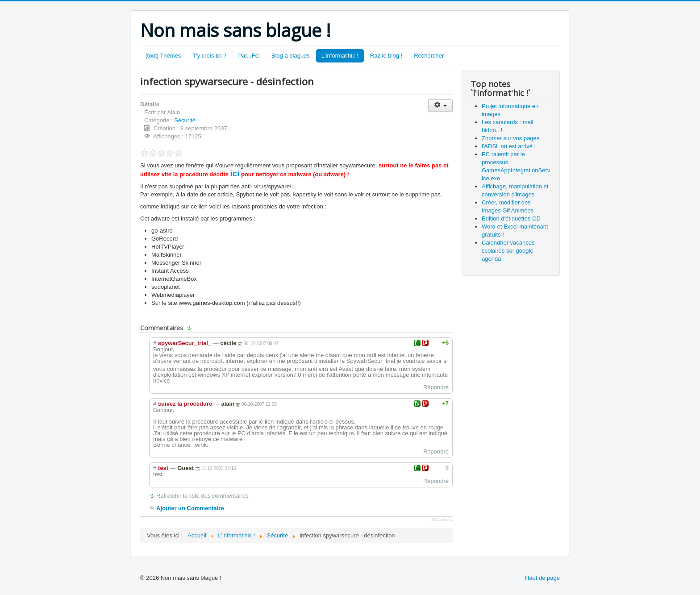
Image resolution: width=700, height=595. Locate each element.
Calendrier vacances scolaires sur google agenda (508, 251)
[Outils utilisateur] (440, 106)
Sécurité (185, 120)
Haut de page (542, 578)
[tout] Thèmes (163, 56)
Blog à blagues (291, 56)
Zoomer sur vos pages (510, 138)
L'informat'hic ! (340, 56)
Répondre (436, 387)
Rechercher (429, 56)
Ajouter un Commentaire (190, 508)
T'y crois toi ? (209, 56)
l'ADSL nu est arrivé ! (509, 146)
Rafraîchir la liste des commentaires (202, 496)
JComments (442, 520)
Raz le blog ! (386, 56)
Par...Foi (249, 56)
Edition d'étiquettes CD (511, 218)
